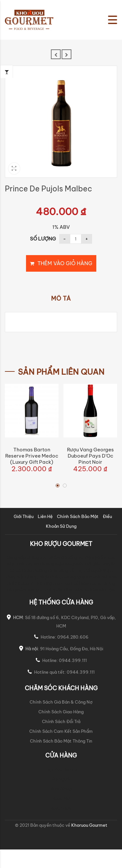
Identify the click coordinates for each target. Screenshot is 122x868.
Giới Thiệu (24, 516)
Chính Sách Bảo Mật (78, 516)
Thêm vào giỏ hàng (65, 263)
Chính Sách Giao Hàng (61, 712)
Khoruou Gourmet (89, 825)
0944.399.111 (73, 660)
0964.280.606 (73, 637)
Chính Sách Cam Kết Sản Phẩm (61, 731)
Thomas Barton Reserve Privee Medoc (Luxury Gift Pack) (32, 456)
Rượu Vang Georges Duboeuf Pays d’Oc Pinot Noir (90, 456)
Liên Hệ (45, 516)
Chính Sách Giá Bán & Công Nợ (61, 702)
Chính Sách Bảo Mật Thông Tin (61, 741)
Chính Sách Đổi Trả (61, 721)
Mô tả (61, 299)
